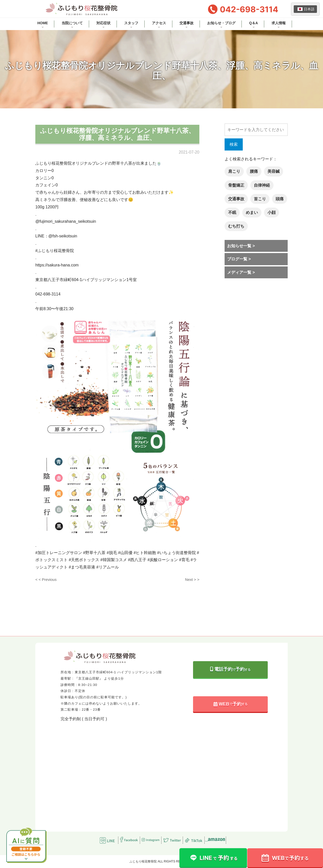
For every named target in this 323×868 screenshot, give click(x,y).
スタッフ (131, 23)
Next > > (192, 579)
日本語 (306, 9)
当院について (72, 23)
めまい (252, 213)
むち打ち (236, 226)
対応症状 (103, 23)
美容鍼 (274, 171)
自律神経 (262, 185)
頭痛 (280, 199)
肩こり (234, 171)
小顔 (272, 213)
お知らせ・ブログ (221, 23)
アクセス (159, 23)
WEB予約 (231, 704)
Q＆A (253, 23)
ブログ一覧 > (239, 259)
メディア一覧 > (241, 272)
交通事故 (186, 23)
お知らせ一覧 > (241, 246)
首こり (260, 199)
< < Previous (46, 579)
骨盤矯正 (236, 185)
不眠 (232, 213)
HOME (43, 23)
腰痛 (254, 171)
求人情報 (279, 23)
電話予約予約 (230, 669)
